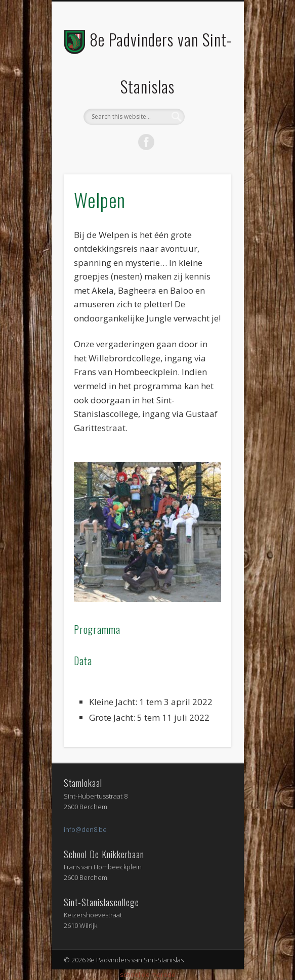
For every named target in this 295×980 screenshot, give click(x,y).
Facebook (146, 142)
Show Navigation (206, 90)
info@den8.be (85, 829)
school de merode (148, 974)
